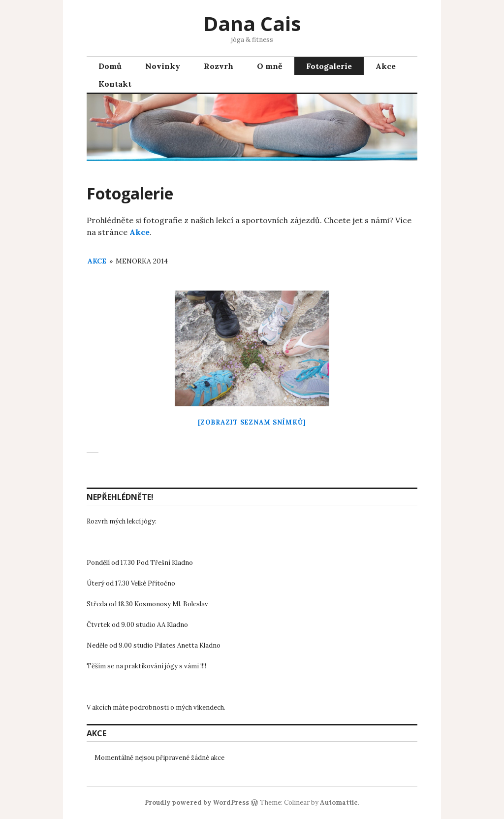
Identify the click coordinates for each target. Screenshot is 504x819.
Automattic (339, 803)
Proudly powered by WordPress (197, 803)
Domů (110, 66)
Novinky (163, 66)
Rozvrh (219, 66)
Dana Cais (252, 23)
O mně (270, 66)
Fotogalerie (329, 66)
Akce (386, 66)
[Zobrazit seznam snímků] (252, 422)
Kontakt (115, 84)
